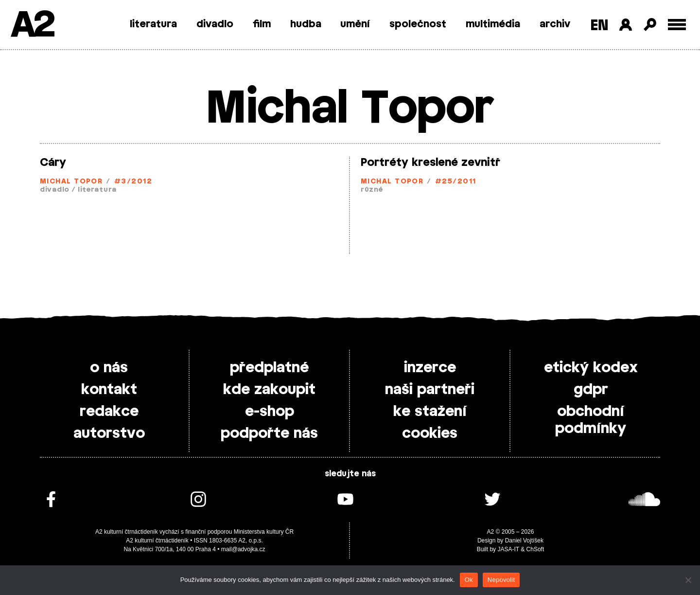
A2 (32, 26)
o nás (109, 368)
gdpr (591, 390)
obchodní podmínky (591, 420)
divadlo (215, 24)
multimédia (493, 24)
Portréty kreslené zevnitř (430, 162)
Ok (469, 580)
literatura (153, 24)
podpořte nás (269, 433)
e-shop (270, 412)
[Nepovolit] (688, 580)
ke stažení (430, 412)
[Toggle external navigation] (677, 25)
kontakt (109, 390)
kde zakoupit (269, 390)
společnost (418, 24)
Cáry (53, 162)
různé (372, 190)
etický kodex (591, 368)
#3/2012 (133, 182)
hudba (306, 24)
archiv (555, 24)
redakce (109, 412)
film (262, 24)
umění (355, 24)
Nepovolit (501, 580)
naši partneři (430, 390)
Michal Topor (71, 182)
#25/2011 (456, 182)
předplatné (269, 368)
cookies (430, 433)
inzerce (430, 368)
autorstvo (109, 433)
